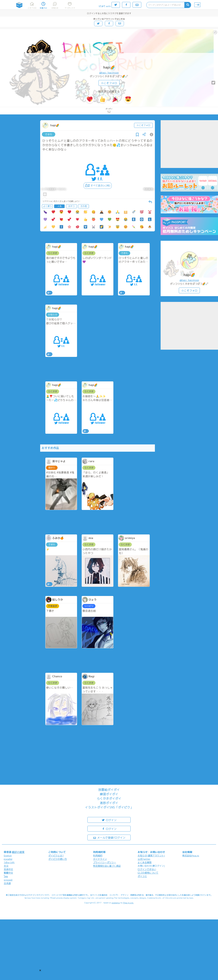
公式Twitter (144, 859)
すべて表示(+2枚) (98, 186)
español (8, 859)
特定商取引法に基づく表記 (107, 866)
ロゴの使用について (148, 873)
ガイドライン (100, 859)
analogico (116, 903)
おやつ (71, 206)
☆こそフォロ (109, 83)
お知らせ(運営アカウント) (151, 856)
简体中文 (8, 869)
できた (49, 134)
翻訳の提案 (18, 852)
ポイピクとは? (56, 856)
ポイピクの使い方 (58, 859)
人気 (59, 206)
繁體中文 (8, 873)
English (8, 856)
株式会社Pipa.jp (191, 856)
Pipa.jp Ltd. (128, 903)
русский (8, 880)
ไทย (6, 876)
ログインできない (147, 869)
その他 (83, 206)
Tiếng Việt (9, 862)
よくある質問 (145, 862)
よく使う (47, 206)
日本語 (7, 883)
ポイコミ (142, 876)
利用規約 (98, 856)
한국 (6, 866)
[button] (40, 970)
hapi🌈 (109, 67)
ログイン (109, 820)
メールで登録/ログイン (109, 837)
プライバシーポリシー (105, 862)
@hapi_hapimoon (109, 73)
